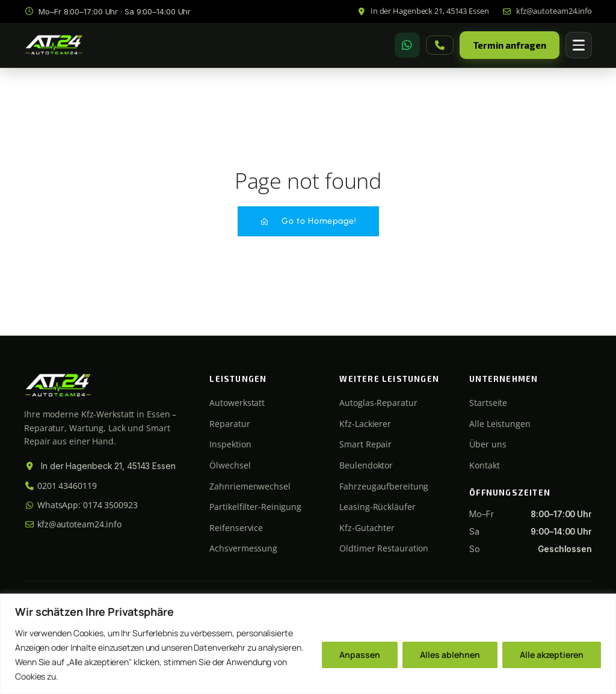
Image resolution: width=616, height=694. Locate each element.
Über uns (488, 444)
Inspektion (230, 444)
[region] (308, 644)
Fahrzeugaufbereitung (384, 486)
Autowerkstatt (237, 403)
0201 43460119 (60, 486)
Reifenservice (236, 528)
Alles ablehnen (450, 655)
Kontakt (484, 465)
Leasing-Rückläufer (377, 507)
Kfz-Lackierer (365, 424)
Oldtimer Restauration (384, 548)
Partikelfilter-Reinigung (255, 507)
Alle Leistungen (500, 424)
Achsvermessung (243, 548)
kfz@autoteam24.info (73, 524)
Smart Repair (365, 444)
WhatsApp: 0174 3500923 (81, 505)
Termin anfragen (510, 45)
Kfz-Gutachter (367, 528)
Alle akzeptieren (552, 655)
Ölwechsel (230, 465)
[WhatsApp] (407, 45)
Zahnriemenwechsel (250, 486)
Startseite (488, 403)
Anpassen (360, 655)
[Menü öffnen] (579, 45)
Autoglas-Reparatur (378, 403)
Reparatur (229, 424)
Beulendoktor (366, 465)
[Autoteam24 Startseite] (54, 45)
